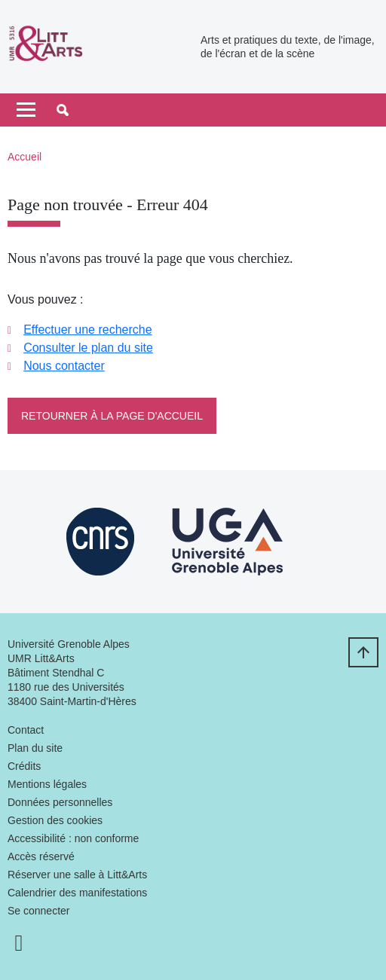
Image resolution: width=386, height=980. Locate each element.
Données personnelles (60, 802)
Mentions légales (47, 784)
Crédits (24, 766)
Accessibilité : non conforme (73, 838)
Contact (26, 730)
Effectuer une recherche (87, 330)
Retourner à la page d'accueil (112, 416)
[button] (63, 110)
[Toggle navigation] (26, 110)
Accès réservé (41, 856)
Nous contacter (64, 366)
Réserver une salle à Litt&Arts (77, 875)
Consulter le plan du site (88, 348)
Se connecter (39, 911)
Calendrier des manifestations (77, 893)
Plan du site (35, 748)
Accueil (25, 157)
